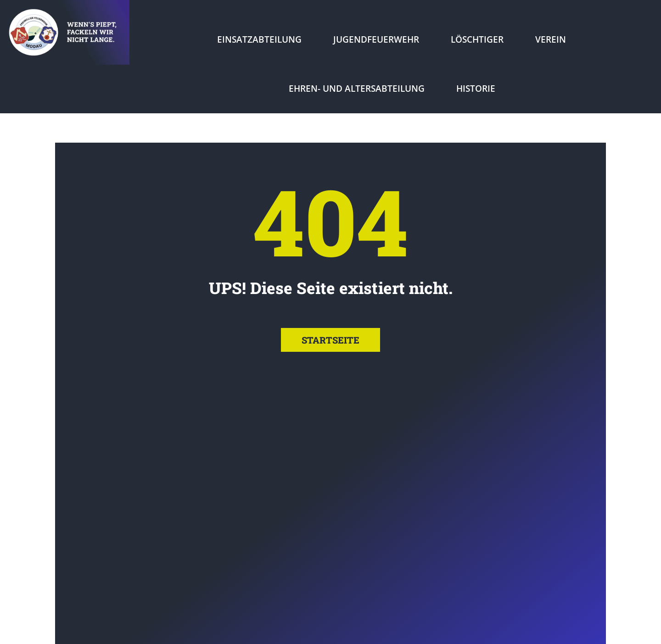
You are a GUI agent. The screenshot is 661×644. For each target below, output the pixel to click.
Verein (551, 39)
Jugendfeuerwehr (376, 39)
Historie (476, 89)
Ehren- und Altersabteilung (357, 89)
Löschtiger (477, 39)
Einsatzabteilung (259, 39)
